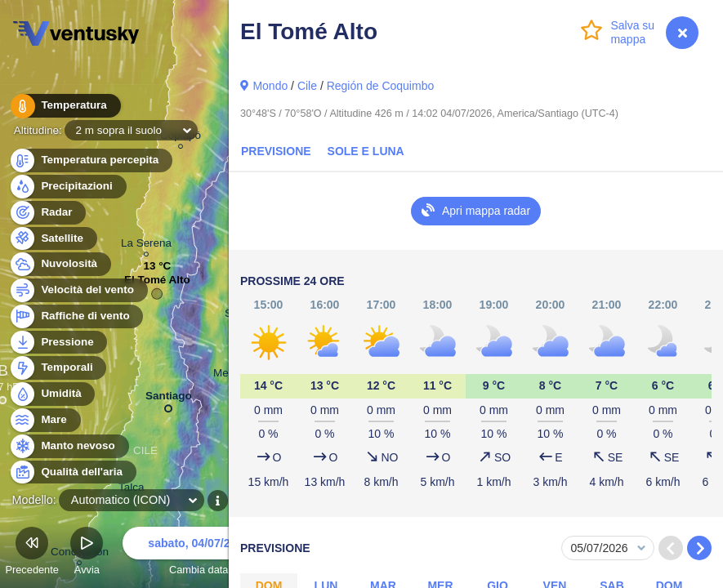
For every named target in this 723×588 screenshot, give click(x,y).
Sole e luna (366, 151)
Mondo (270, 86)
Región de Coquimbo (381, 86)
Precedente (31, 553)
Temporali (58, 368)
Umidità (52, 394)
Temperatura (65, 106)
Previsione (276, 151)
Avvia (87, 553)
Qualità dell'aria (72, 472)
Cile (307, 86)
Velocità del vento (78, 290)
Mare (45, 420)
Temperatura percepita (90, 160)
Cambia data (199, 553)
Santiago (169, 399)
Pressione (58, 343)
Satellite (53, 239)
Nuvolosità (60, 264)
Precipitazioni (67, 187)
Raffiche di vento (76, 316)
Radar (47, 213)
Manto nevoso (69, 446)
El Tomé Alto (157, 284)
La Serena (146, 245)
